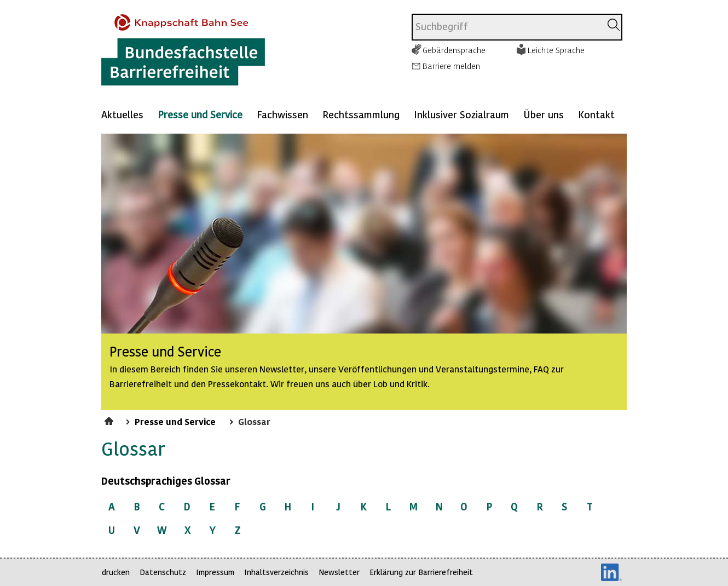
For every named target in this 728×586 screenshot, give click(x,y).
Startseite (110, 420)
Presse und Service (200, 114)
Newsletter (339, 572)
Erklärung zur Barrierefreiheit (421, 572)
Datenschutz (163, 572)
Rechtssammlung (361, 114)
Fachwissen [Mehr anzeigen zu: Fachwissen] (282, 114)
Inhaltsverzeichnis (276, 572)
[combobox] (507, 27)
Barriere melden (451, 66)
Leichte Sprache (556, 50)
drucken (116, 572)
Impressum (215, 572)
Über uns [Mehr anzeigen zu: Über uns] (544, 114)
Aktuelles (122, 114)
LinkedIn (611, 572)
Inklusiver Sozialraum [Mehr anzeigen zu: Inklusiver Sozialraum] (461, 114)
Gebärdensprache (454, 50)
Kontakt (596, 114)
